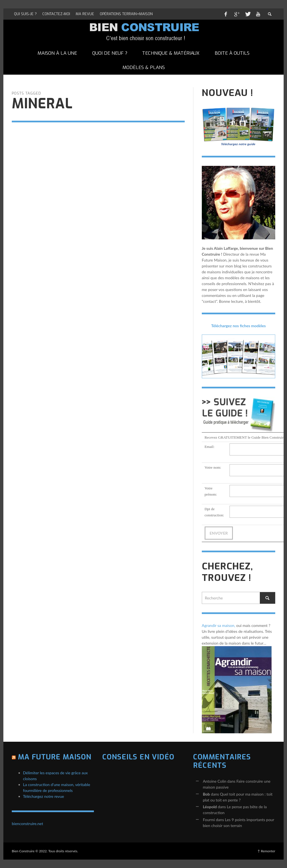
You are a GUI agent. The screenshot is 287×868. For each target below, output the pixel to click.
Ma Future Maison (55, 757)
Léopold (210, 807)
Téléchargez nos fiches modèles (239, 326)
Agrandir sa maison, (219, 625)
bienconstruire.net (27, 824)
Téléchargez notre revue (43, 796)
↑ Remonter (266, 851)
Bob (206, 794)
